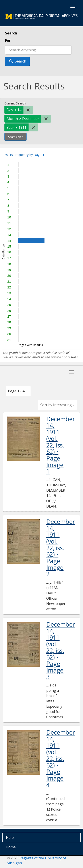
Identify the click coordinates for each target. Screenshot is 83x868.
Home (11, 847)
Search (11, 33)
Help (10, 838)
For (8, 40)
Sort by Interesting (57, 405)
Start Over (15, 137)
